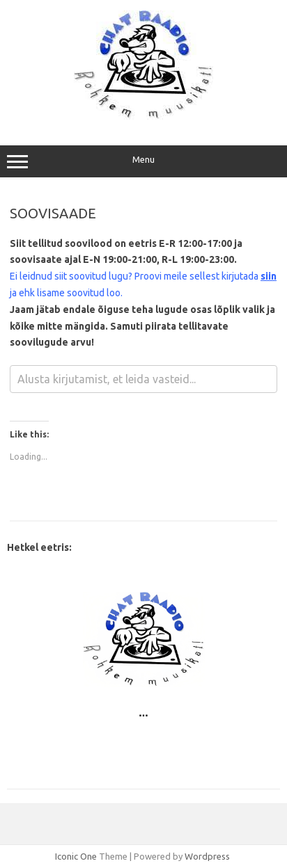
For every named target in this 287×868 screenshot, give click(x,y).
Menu (143, 161)
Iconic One (76, 856)
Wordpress (207, 856)
